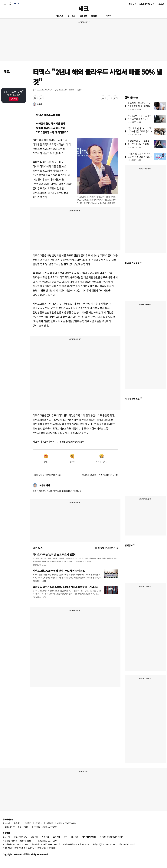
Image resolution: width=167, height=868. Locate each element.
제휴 (15, 837)
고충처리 (28, 823)
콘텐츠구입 (23, 837)
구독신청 (17, 823)
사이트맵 (45, 837)
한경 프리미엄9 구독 (146, 4)
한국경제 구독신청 (89, 475)
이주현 (39, 104)
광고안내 (39, 823)
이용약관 (74, 837)
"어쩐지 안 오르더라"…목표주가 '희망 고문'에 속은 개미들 (139, 157)
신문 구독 (133, 4)
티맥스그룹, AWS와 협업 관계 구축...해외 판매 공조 (59, 571)
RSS (65, 837)
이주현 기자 (45, 485)
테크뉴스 (60, 16)
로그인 (161, 4)
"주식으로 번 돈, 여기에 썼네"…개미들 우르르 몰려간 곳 (140, 131)
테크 (83, 8)
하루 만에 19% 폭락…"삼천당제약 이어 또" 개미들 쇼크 (139, 106)
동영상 (94, 16)
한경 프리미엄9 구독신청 (108, 475)
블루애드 (50, 823)
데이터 (108, 16)
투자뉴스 (71, 16)
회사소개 (6, 823)
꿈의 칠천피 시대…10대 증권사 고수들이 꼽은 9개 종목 (139, 119)
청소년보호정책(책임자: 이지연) (112, 837)
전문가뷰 (83, 16)
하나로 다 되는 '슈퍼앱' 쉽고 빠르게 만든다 (55, 554)
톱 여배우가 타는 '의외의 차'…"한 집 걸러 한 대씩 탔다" (140, 144)
